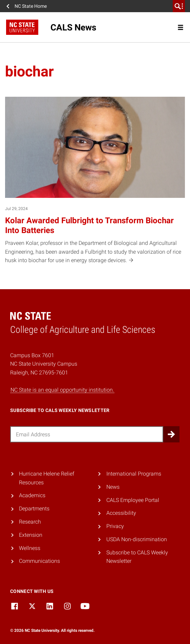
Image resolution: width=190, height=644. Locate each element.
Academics (32, 495)
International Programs (134, 474)
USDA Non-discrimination (137, 539)
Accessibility (121, 513)
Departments (34, 509)
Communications (39, 561)
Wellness (30, 548)
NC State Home (31, 6)
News (113, 487)
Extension (31, 535)
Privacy (115, 526)
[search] (179, 6)
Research (30, 522)
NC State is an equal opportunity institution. (62, 390)
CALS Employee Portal (133, 500)
